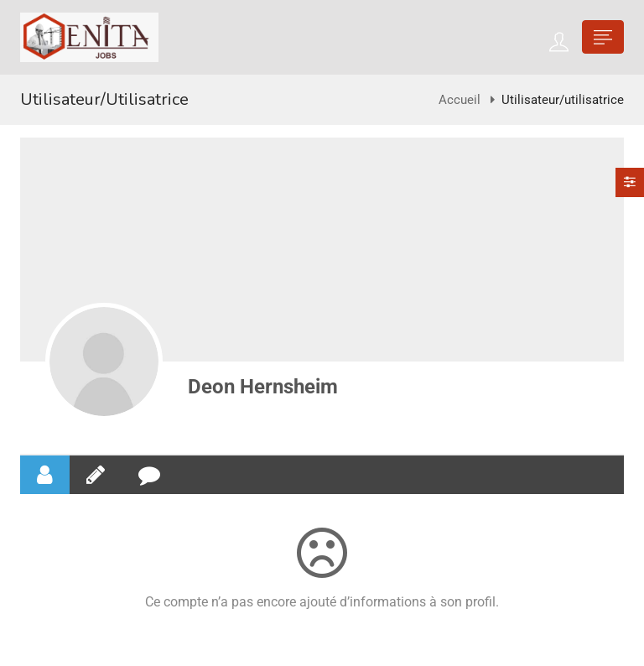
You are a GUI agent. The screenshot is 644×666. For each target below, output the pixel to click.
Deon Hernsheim (263, 387)
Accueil (460, 100)
